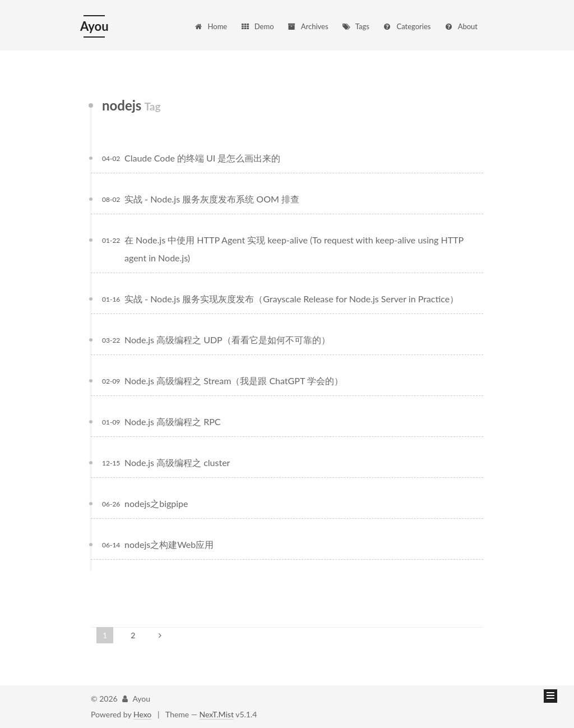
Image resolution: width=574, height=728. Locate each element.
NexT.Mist (217, 714)
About (461, 26)
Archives (307, 26)
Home (211, 26)
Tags (355, 26)
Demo (257, 26)
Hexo (142, 714)
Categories (406, 26)
